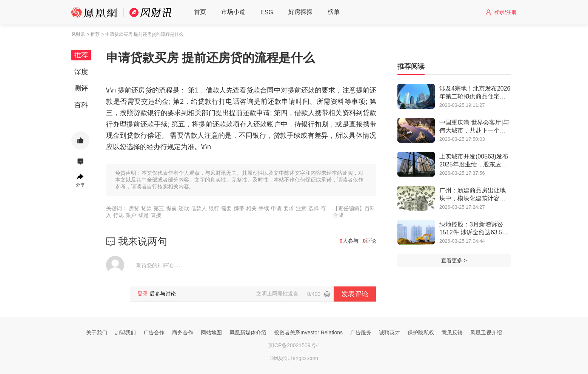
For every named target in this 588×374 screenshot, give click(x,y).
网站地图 (211, 332)
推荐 (81, 55)
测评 (81, 88)
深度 (81, 72)
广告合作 (154, 332)
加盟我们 (125, 332)
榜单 (334, 12)
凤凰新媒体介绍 (248, 332)
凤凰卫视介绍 (486, 332)
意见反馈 (452, 332)
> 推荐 (93, 34)
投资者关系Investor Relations (308, 332)
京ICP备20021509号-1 (294, 345)
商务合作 (183, 332)
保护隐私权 (421, 332)
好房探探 (300, 12)
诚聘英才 (389, 332)
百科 (81, 105)
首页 (200, 12)
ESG (267, 12)
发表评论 (355, 294)
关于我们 (97, 332)
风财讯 (78, 34)
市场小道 (233, 12)
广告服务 (361, 332)
